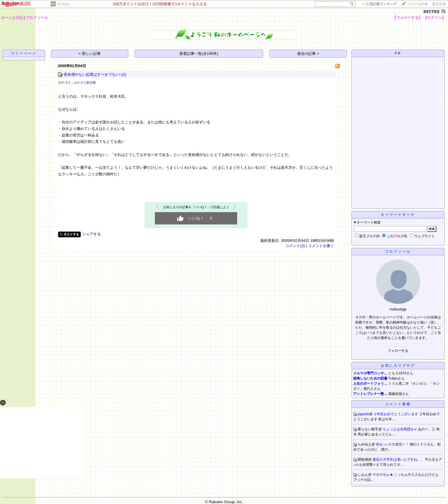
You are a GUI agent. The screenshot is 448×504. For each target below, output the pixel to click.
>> (379, 4)
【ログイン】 (435, 18)
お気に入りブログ (398, 366)
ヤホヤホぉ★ (383, 475)
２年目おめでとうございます (396, 414)
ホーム (7, 18)
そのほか (63, 4)
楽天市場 (439, 4)
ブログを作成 (417, 4)
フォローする (398, 351)
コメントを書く (321, 246)
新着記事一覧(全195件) (199, 54)
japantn (363, 414)
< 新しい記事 (90, 54)
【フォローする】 (407, 18)
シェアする (92, 234)
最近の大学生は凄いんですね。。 (399, 459)
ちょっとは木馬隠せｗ (400, 429)
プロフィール (37, 18)
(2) (124, 74)
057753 (432, 12)
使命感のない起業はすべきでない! (92, 74)
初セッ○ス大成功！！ (393, 444)
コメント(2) (295, 246)
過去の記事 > (308, 54)
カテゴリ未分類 (85, 83)
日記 (19, 18)
